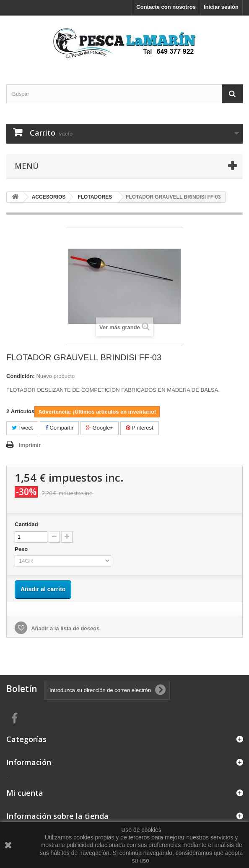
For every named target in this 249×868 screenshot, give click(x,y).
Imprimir (30, 445)
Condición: (21, 376)
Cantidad (26, 524)
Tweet (22, 428)
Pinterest (140, 428)
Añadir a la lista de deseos (65, 628)
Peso (22, 549)
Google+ (100, 428)
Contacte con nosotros (166, 7)
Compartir (60, 428)
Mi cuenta (25, 793)
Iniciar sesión (221, 7)
